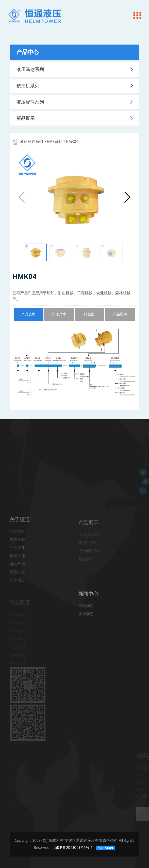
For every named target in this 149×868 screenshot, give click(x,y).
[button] (127, 197)
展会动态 (86, 612)
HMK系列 (55, 142)
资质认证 (18, 579)
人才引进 (18, 587)
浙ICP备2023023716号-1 (73, 848)
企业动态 (86, 620)
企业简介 (18, 538)
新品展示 (26, 118)
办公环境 (18, 571)
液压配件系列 (30, 102)
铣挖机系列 (28, 86)
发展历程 (18, 546)
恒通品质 (18, 563)
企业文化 (18, 555)
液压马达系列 (30, 69)
